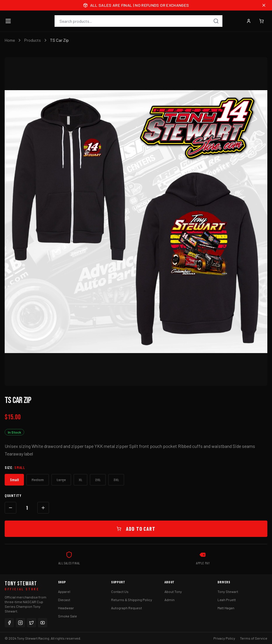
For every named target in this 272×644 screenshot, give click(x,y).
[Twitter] (31, 623)
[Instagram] (20, 623)
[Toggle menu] (8, 21)
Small (14, 480)
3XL (116, 480)
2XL (98, 480)
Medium (38, 480)
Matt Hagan (226, 608)
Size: (15, 467)
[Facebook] (9, 623)
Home (10, 40)
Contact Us (120, 591)
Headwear (66, 608)
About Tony (173, 591)
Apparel (64, 591)
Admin (170, 600)
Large (61, 480)
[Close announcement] (264, 5)
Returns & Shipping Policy (132, 600)
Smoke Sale (67, 616)
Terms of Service (254, 638)
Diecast (64, 600)
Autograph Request (127, 608)
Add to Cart (136, 529)
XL (80, 480)
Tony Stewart (228, 591)
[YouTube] (43, 623)
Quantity (13, 495)
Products (33, 40)
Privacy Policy (224, 638)
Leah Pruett (227, 600)
